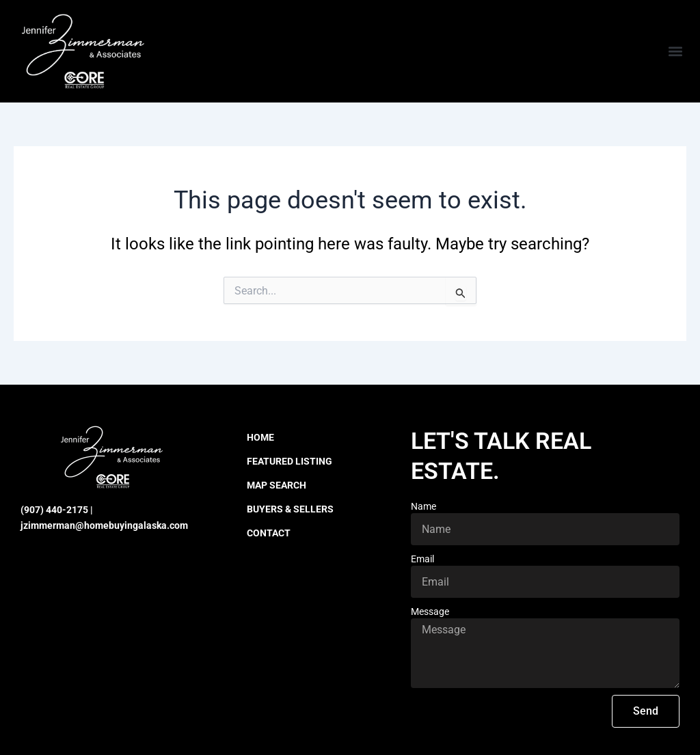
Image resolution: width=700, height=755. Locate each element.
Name (423, 506)
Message (430, 612)
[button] (675, 52)
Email (422, 559)
